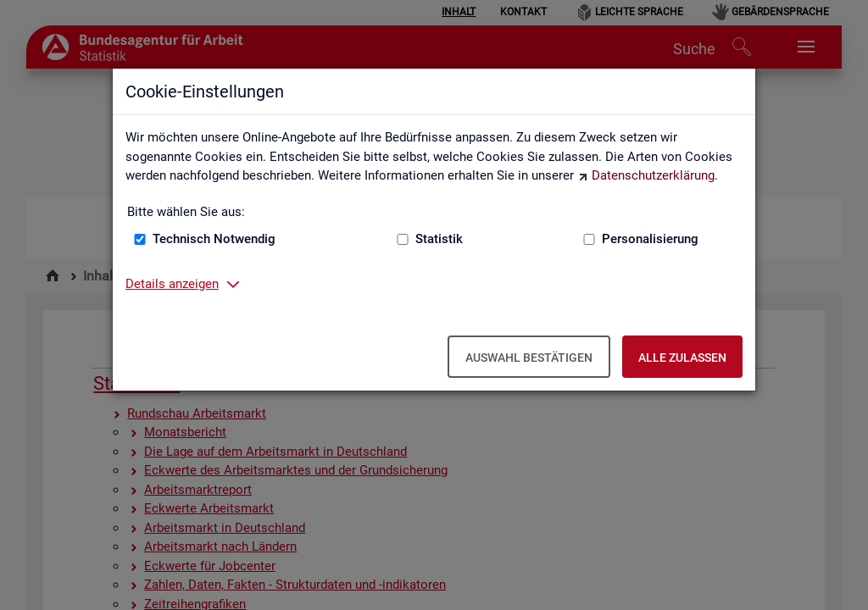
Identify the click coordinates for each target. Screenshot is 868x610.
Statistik (439, 239)
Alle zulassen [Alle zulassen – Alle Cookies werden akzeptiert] (682, 358)
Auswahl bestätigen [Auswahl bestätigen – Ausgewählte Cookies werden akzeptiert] (529, 358)
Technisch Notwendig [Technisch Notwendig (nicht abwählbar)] (214, 239)
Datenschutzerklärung (653, 175)
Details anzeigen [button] (172, 284)
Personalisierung (650, 239)
